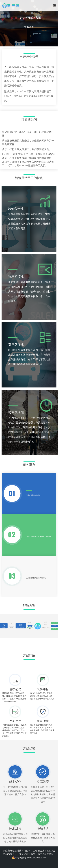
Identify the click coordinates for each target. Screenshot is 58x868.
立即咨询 (29, 27)
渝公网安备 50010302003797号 (29, 858)
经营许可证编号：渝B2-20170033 (36, 854)
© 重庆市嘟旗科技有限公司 (18, 851)
